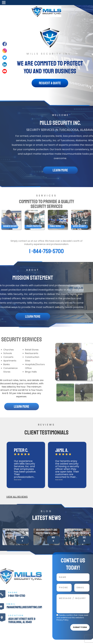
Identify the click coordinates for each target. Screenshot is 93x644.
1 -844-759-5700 (46, 251)
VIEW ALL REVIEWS (17, 497)
